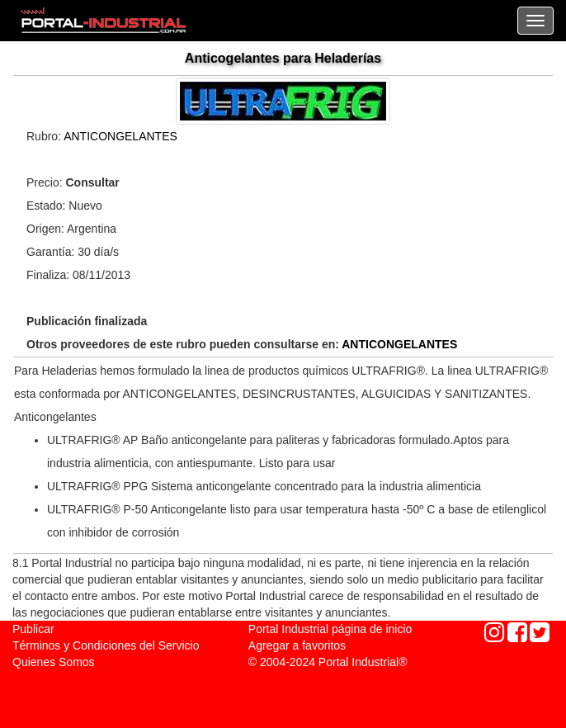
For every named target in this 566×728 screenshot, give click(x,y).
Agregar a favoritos (297, 645)
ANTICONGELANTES (120, 136)
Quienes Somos (54, 662)
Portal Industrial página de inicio (330, 629)
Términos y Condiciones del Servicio (106, 645)
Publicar (33, 629)
